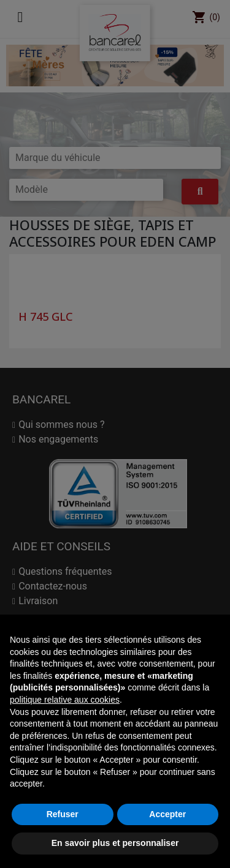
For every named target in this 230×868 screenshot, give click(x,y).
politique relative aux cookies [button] (65, 700)
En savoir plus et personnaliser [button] (115, 843)
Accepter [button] (167, 814)
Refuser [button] (63, 814)
